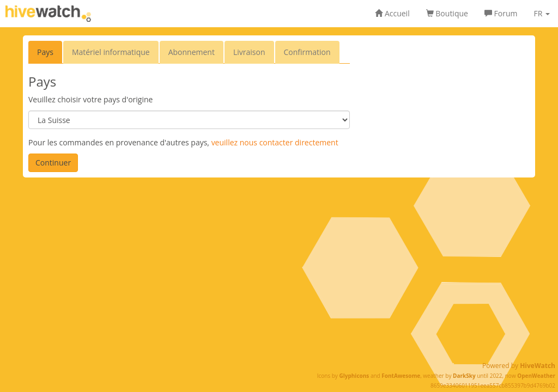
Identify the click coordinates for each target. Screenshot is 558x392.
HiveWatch (538, 366)
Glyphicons (354, 376)
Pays (45, 52)
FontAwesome (401, 376)
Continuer (53, 163)
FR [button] (542, 13)
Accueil (392, 13)
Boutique (447, 13)
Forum (501, 13)
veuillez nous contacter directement (275, 142)
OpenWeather (536, 376)
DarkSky (464, 376)
